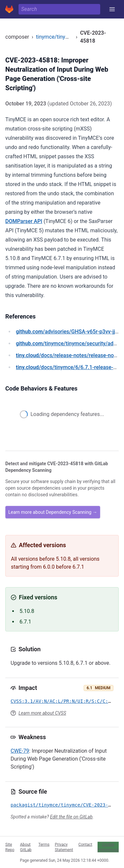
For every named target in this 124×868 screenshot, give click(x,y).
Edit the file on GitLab (71, 817)
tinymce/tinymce (56, 37)
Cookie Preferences (108, 847)
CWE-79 (20, 751)
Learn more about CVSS (42, 713)
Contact (85, 844)
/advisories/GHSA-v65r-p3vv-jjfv (68, 332)
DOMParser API (24, 221)
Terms (44, 844)
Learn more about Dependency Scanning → (53, 512)
